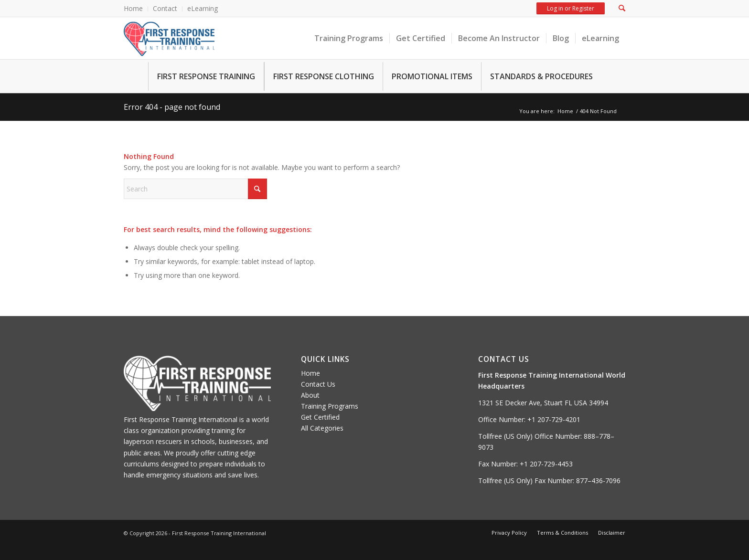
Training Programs (330, 406)
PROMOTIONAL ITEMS (432, 76)
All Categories (322, 428)
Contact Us (318, 384)
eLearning (203, 8)
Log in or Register (570, 8)
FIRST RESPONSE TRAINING (206, 76)
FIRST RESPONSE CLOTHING (324, 76)
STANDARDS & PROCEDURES (541, 76)
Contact (165, 8)
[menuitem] (136, 9)
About (310, 395)
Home (133, 8)
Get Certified (320, 417)
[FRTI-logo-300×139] (169, 38)
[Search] (195, 189)
